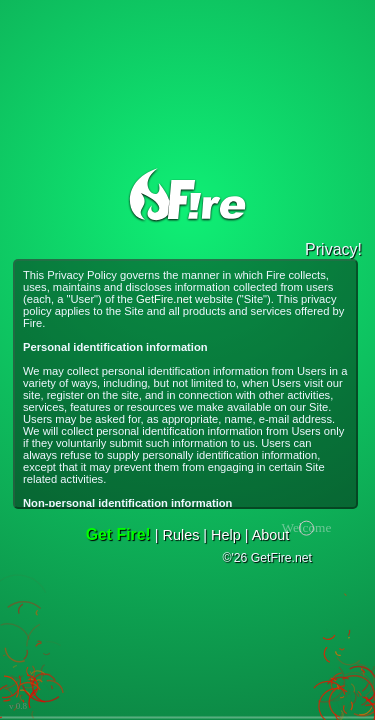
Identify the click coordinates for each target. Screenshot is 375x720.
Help (226, 535)
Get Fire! (118, 534)
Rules (181, 535)
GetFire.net (164, 299)
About (271, 535)
